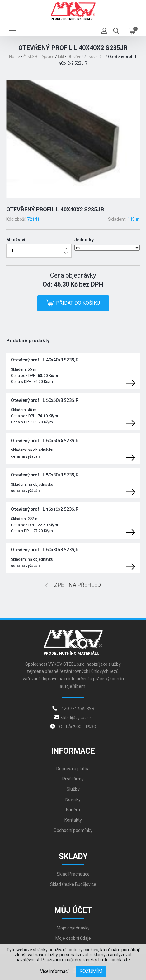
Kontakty (73, 820)
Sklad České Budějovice (73, 884)
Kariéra (73, 810)
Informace (73, 751)
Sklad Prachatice (73, 874)
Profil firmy (73, 779)
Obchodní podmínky (73, 830)
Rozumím (91, 971)
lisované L (96, 56)
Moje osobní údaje (73, 938)
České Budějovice (39, 56)
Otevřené (75, 56)
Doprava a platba (73, 769)
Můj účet (73, 910)
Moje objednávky (73, 928)
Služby (73, 789)
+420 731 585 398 (76, 708)
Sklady (73, 856)
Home (14, 56)
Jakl (61, 56)
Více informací (54, 971)
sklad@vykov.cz (76, 717)
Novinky (73, 799)
